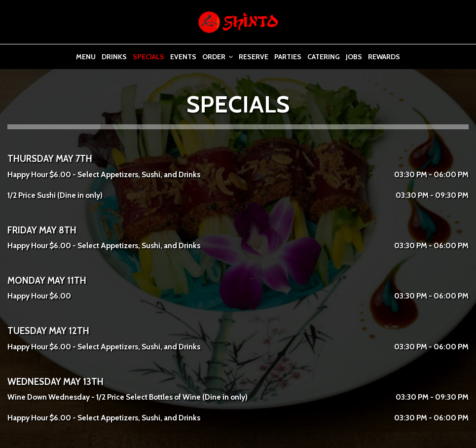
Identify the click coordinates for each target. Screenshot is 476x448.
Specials (148, 57)
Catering (324, 57)
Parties (288, 57)
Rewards (384, 57)
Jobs (354, 57)
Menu (86, 57)
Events (183, 57)
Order (218, 57)
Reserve (254, 57)
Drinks (114, 57)
